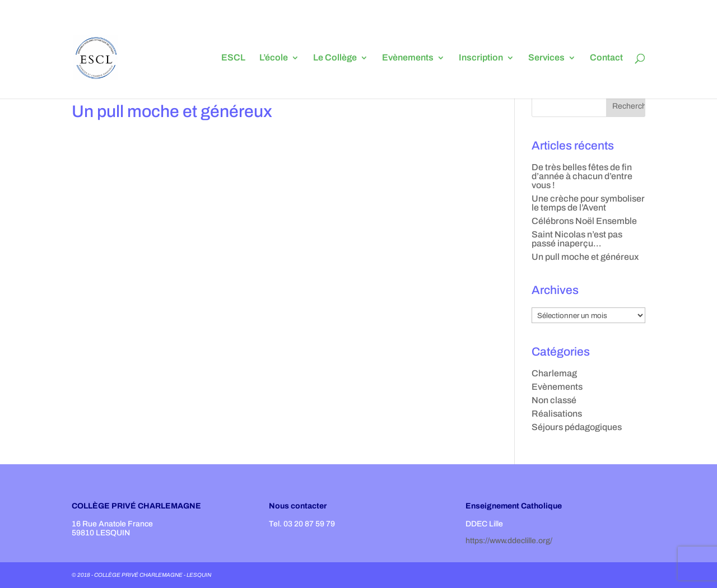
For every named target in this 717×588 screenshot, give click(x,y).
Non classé (554, 400)
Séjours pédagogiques (577, 427)
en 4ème (596, 9)
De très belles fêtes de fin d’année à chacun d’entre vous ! (582, 176)
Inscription (481, 58)
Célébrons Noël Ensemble (584, 221)
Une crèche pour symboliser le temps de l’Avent (588, 203)
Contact (606, 58)
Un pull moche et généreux (172, 111)
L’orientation (519, 9)
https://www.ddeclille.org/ (509, 541)
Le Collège (335, 58)
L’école (274, 58)
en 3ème (632, 9)
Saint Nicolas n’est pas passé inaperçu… (577, 239)
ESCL (233, 58)
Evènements (408, 58)
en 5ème (560, 9)
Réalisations (557, 414)
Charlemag (554, 373)
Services (546, 58)
